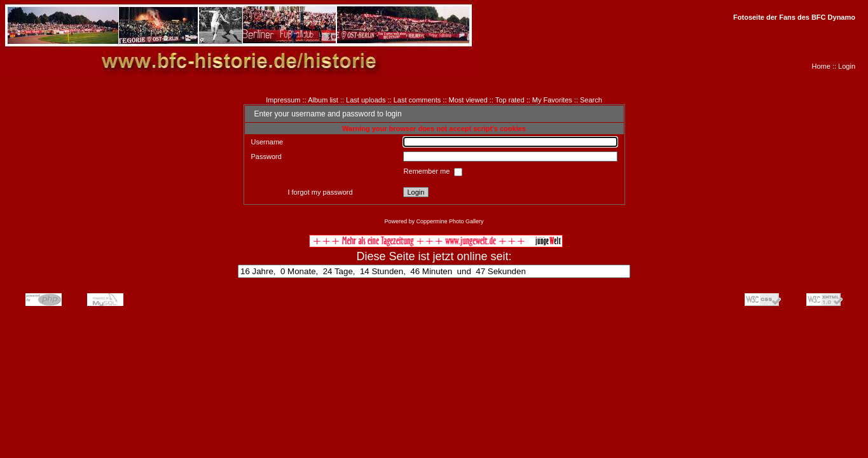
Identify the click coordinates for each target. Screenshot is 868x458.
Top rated (510, 100)
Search (591, 100)
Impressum (283, 100)
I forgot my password (320, 192)
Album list (323, 100)
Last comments (417, 100)
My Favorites (552, 100)
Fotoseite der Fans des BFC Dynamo (794, 17)
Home (821, 66)
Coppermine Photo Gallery (450, 221)
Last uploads (366, 100)
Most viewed (468, 100)
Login (847, 66)
